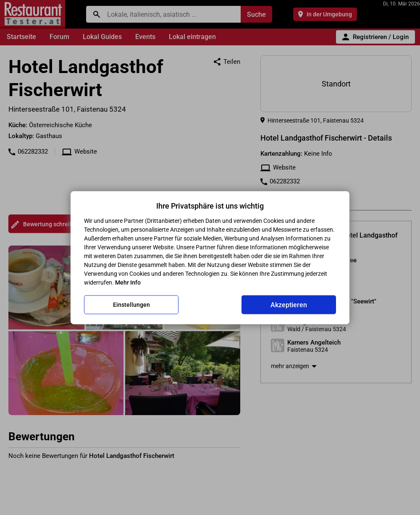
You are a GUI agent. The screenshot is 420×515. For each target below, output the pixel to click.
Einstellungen (131, 305)
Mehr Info (128, 282)
